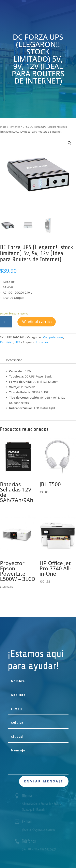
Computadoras (53, 337)
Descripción (14, 360)
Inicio (3, 127)
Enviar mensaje (44, 781)
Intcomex (42, 342)
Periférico (14, 127)
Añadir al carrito (37, 322)
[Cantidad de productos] (6, 322)
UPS (25, 127)
